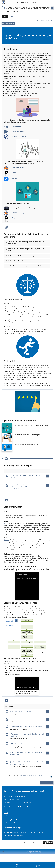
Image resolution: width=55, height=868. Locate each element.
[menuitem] (17, 865)
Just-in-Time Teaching (17, 743)
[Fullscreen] (36, 688)
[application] (27, 586)
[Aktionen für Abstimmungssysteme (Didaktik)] (47, 712)
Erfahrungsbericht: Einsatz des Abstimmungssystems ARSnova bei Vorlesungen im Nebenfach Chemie (27, 487)
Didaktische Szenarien (28, 2)
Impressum (6, 854)
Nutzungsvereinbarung (8, 856)
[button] (27, 243)
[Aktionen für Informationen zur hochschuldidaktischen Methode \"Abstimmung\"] (47, 734)
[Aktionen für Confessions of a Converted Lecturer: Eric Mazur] (47, 727)
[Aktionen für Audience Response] (47, 719)
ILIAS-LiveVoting (18, 168)
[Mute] (33, 688)
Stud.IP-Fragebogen (19, 136)
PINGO (6, 524)
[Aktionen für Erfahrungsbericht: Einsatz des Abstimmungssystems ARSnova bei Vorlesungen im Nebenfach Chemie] (47, 485)
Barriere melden (43, 854)
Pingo (14, 173)
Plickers (15, 178)
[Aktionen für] (52, 8)
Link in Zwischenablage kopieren (11, 852)
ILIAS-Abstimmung (19, 131)
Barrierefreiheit (32, 854)
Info (12, 17)
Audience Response (16, 719)
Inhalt (4, 17)
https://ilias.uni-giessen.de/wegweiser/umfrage (33, 775)
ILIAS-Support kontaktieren (19, 854)
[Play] (18, 688)
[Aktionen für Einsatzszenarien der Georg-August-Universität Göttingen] (47, 476)
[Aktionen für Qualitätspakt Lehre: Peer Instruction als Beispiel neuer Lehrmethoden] (47, 762)
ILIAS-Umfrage (17, 126)
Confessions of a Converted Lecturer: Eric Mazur (26, 726)
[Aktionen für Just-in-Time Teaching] (47, 744)
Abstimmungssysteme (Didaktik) (21, 711)
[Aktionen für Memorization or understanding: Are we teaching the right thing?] (47, 753)
